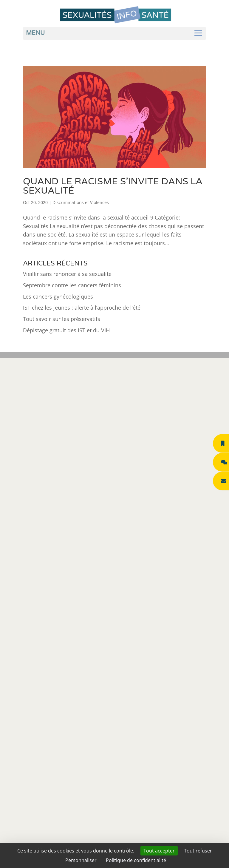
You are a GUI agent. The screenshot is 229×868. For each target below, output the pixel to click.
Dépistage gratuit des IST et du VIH (66, 330)
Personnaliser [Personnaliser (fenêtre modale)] (81, 860)
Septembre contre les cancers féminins (72, 285)
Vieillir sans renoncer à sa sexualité (67, 274)
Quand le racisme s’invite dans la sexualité (113, 186)
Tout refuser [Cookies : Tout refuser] (198, 851)
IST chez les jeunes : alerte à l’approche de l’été (82, 308)
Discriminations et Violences (81, 202)
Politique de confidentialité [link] (136, 860)
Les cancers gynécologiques (58, 296)
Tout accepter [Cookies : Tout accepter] (159, 851)
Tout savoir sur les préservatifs (62, 319)
